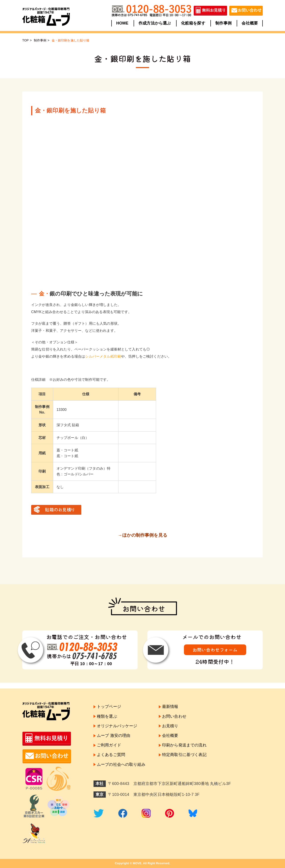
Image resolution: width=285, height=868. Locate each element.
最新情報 (170, 707)
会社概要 (250, 23)
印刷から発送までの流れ (184, 745)
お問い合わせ (174, 716)
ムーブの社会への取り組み (121, 764)
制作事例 (223, 23)
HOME (122, 23)
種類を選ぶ (107, 716)
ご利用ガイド (109, 745)
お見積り (170, 726)
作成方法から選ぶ (155, 23)
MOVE (137, 863)
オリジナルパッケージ (117, 726)
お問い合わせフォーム (215, 650)
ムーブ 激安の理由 (114, 736)
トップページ (109, 707)
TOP (25, 40)
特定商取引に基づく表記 (184, 755)
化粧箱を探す (193, 23)
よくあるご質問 (111, 755)
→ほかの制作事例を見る (142, 535)
